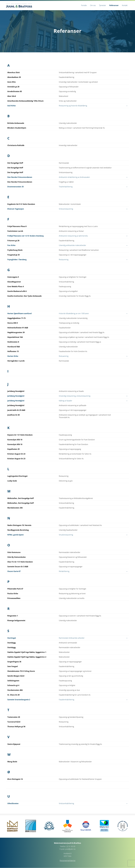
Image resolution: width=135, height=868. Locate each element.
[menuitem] (84, 5)
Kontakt (125, 5)
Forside (84, 5)
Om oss (93, 5)
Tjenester (103, 5)
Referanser (114, 5)
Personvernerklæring (67, 861)
